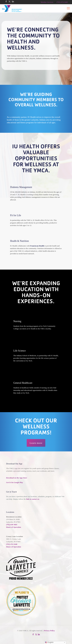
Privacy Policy (49, 631)
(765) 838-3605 (12, 525)
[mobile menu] (68, 8)
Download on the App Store (17, 478)
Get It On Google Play (15, 482)
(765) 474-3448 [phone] (62, 2)
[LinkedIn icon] (13, 1)
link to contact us (33, 499)
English (49, 642)
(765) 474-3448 (12, 544)
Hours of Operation (14, 527)
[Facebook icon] (6, 1)
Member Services (47, 2)
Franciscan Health (37, 246)
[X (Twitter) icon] (9, 1)
